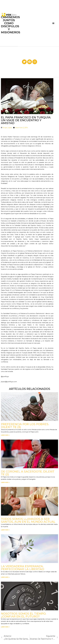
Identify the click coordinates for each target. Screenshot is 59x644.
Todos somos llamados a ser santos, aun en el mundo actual (28, 520)
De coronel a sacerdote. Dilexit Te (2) (28, 473)
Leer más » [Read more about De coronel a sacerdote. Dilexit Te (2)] (5, 482)
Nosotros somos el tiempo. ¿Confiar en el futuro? (23, 615)
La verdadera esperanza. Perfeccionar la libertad (23, 568)
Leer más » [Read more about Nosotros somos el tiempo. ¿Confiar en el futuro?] (5, 627)
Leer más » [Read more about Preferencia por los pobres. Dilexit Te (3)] (5, 435)
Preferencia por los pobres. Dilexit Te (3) (25, 426)
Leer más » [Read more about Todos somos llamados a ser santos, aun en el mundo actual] (5, 530)
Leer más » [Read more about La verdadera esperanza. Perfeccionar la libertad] (5, 577)
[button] (53, 23)
